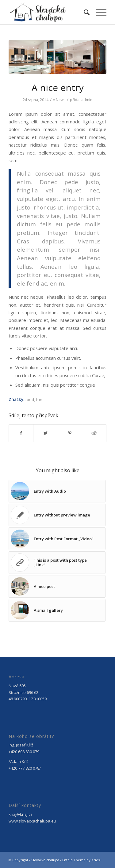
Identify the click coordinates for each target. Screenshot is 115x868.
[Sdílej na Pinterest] (70, 433)
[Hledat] (84, 12)
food (30, 399)
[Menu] (98, 12)
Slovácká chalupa (45, 860)
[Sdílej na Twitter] (45, 433)
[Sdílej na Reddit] (94, 433)
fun (39, 399)
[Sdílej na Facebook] (21, 433)
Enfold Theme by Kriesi (81, 860)
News (61, 100)
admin (87, 100)
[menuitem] (84, 12)
